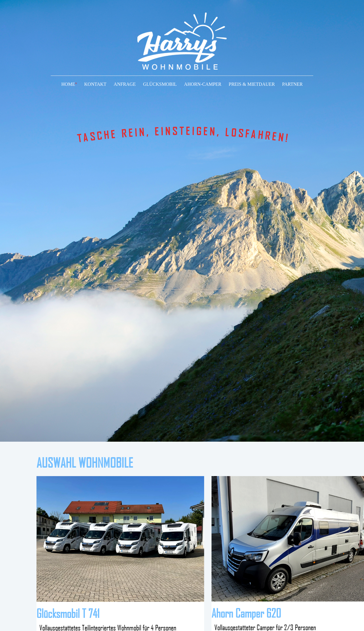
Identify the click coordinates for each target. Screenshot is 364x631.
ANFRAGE (125, 84)
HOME (69, 84)
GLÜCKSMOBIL (160, 84)
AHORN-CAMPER (203, 84)
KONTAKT (95, 84)
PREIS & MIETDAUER (252, 84)
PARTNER (292, 84)
